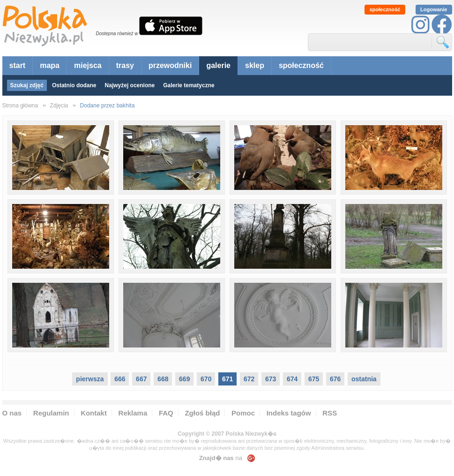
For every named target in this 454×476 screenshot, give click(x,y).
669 (184, 379)
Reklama (133, 413)
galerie (218, 65)
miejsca (88, 65)
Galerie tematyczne (189, 85)
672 (249, 379)
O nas (12, 413)
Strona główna (20, 106)
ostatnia (364, 379)
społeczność (385, 9)
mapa (50, 65)
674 (292, 379)
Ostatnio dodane (74, 85)
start (18, 65)
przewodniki (170, 65)
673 (271, 379)
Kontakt (94, 413)
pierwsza (90, 379)
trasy (125, 65)
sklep (255, 65)
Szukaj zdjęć (27, 85)
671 (227, 379)
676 (335, 379)
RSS (330, 413)
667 (141, 379)
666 (120, 379)
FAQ (166, 413)
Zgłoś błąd (202, 413)
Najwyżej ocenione (130, 85)
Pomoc (243, 413)
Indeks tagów (289, 413)
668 (163, 379)
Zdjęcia (59, 106)
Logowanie (434, 9)
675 (314, 379)
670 (206, 379)
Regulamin (51, 413)
